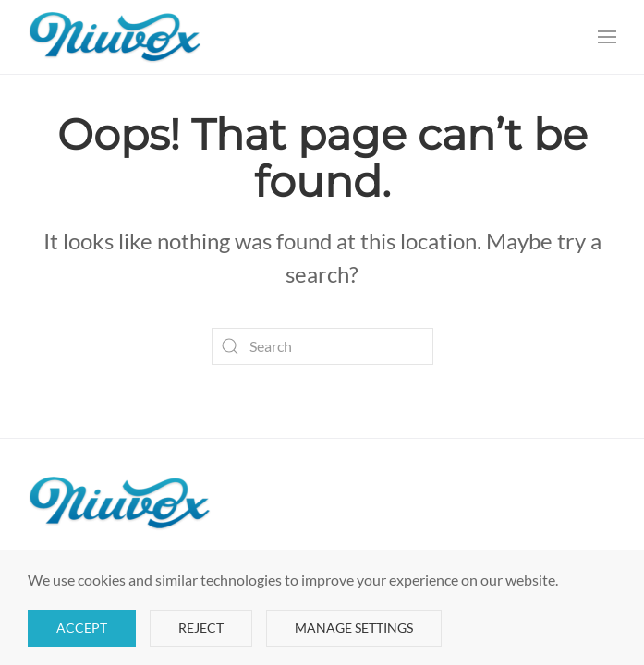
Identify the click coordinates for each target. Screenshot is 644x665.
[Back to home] (115, 37)
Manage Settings (354, 628)
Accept (82, 628)
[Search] (322, 346)
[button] (607, 37)
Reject (201, 628)
